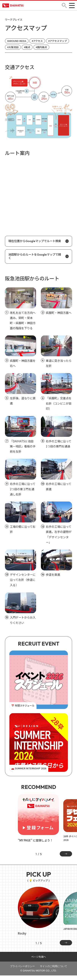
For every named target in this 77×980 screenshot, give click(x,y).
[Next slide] (66, 854)
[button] (64, 5)
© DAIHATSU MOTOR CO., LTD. (38, 971)
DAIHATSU (15, 5)
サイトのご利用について (54, 966)
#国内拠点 (41, 47)
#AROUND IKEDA (17, 41)
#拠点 (27, 47)
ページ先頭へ (39, 957)
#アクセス (37, 41)
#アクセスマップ (58, 41)
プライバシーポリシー (22, 966)
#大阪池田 (13, 47)
